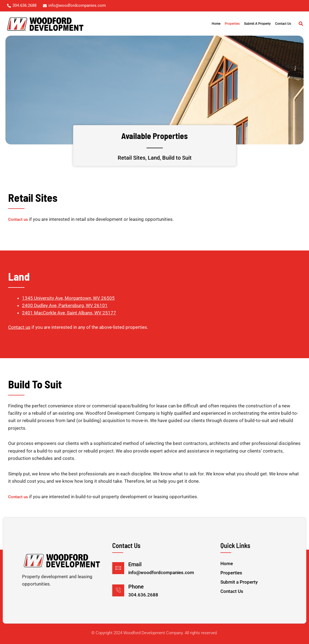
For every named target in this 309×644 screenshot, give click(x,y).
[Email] (118, 568)
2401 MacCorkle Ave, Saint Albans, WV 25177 (69, 313)
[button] (301, 24)
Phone (136, 587)
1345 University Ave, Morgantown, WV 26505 (68, 298)
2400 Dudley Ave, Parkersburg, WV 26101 (65, 305)
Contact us (18, 219)
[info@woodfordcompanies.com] (74, 6)
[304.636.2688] (22, 6)
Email (135, 564)
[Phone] (118, 590)
